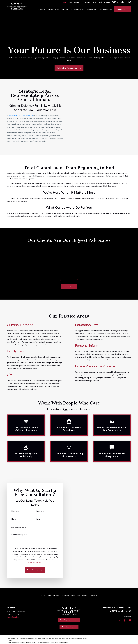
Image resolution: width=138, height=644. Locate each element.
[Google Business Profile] (130, 618)
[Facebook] (125, 618)
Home (65, 2)
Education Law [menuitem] (91, 9)
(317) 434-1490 (121, 609)
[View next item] (78, 277)
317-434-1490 (122, 2)
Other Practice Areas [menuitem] (105, 9)
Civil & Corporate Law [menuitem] (77, 9)
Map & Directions (13, 615)
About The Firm (74, 2)
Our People (65, 593)
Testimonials (86, 2)
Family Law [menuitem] (65, 9)
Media (94, 2)
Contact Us (93, 593)
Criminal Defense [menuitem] (53, 9)
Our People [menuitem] (42, 9)
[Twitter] (120, 618)
